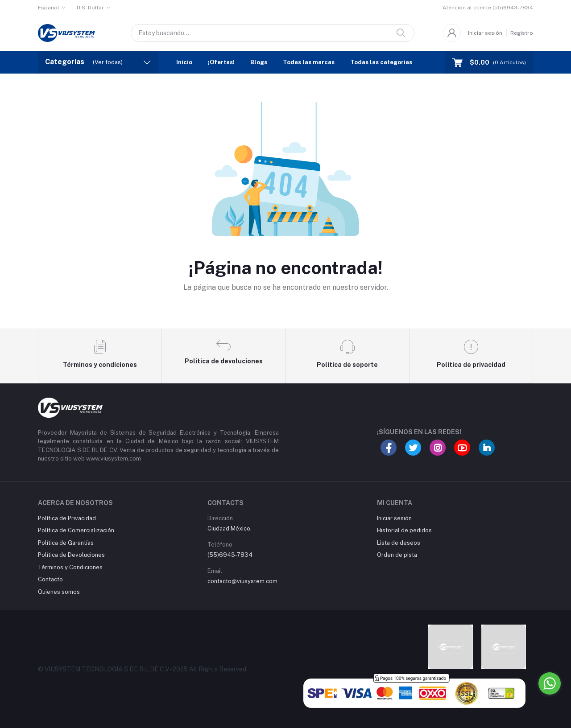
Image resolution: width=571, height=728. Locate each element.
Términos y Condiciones (70, 567)
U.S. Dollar (90, 8)
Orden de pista (397, 555)
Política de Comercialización (76, 530)
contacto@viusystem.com (242, 581)
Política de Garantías (66, 543)
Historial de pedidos (404, 530)
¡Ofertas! (221, 62)
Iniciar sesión (485, 33)
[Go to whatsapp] (550, 683)
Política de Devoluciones (71, 555)
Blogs (259, 62)
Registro (522, 33)
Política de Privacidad (67, 518)
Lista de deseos (399, 543)
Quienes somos (59, 592)
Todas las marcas (309, 62)
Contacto (50, 579)
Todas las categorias (381, 62)
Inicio (184, 62)
